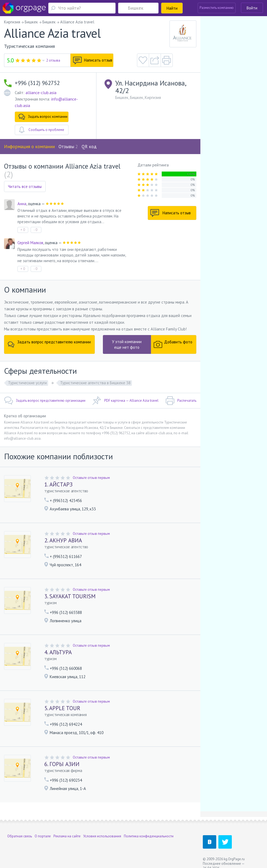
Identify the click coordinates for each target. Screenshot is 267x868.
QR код (89, 147)
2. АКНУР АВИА (63, 540)
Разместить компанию (217, 8)
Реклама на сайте (67, 836)
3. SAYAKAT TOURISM (70, 596)
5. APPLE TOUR (62, 708)
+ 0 (23, 230)
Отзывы (68, 147)
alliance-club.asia (41, 93)
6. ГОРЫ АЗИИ (62, 764)
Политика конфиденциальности (149, 836)
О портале (43, 836)
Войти (252, 8)
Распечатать (181, 401)
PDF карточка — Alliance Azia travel (125, 401)
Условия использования (102, 836)
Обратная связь (20, 836)
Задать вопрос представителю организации (45, 401)
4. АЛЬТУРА (58, 652)
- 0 (35, 230)
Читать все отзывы (25, 186)
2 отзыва (53, 60)
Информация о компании (29, 147)
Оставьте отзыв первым (91, 478)
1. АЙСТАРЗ (58, 484)
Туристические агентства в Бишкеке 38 (95, 383)
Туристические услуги (27, 383)
